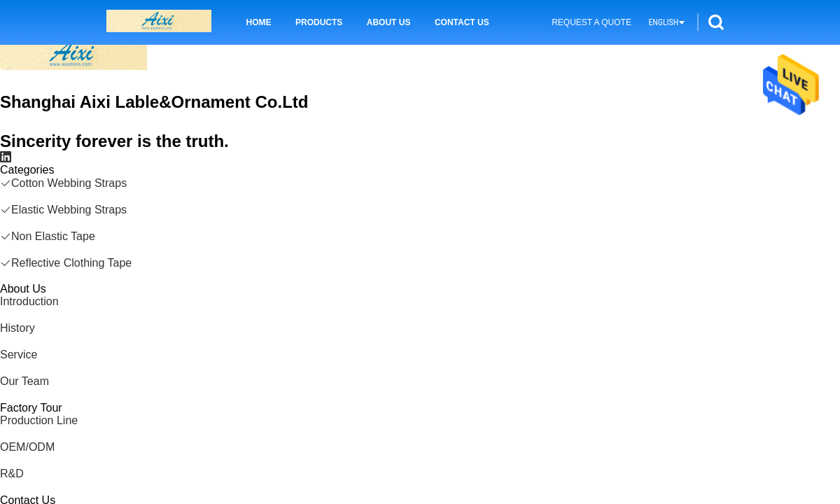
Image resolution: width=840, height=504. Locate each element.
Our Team (24, 381)
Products (319, 22)
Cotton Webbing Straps (63, 183)
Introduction (29, 301)
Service (19, 355)
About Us (389, 22)
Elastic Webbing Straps (63, 210)
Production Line (39, 420)
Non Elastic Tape (48, 236)
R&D (12, 474)
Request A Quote (591, 22)
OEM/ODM (27, 447)
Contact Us (462, 22)
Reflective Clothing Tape (66, 263)
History (17, 328)
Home (259, 22)
